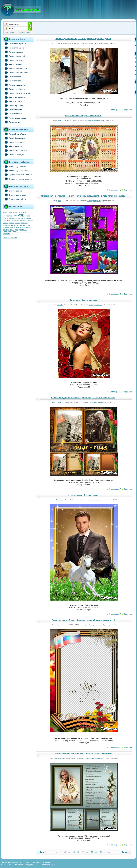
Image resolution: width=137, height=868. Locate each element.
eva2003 (60, 43)
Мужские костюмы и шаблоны (18, 175)
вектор (30, 221)
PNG (15, 216)
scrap (28, 216)
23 (96, 852)
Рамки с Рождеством (14, 138)
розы (24, 228)
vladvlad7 (60, 402)
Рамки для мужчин (13, 60)
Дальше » (126, 852)
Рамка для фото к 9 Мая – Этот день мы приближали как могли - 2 (83, 620)
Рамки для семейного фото (17, 93)
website (29, 218)
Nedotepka (60, 500)
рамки (19, 227)
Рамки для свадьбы (14, 81)
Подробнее (128, 110)
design (10, 212)
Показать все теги (10, 238)
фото (17, 230)
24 (101, 852)
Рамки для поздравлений (16, 73)
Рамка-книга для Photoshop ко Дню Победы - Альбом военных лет (83, 398)
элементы (7, 234)
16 (65, 852)
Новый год (7, 221)
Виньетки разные (13, 191)
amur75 (60, 305)
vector (23, 218)
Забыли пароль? (26, 32)
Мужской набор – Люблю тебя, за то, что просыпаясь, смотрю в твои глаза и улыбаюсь (83, 196)
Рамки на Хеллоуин (14, 155)
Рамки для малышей (14, 56)
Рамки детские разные (15, 44)
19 (78, 852)
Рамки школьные (13, 101)
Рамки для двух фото (14, 85)
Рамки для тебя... (13, 77)
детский (12, 223)
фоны (12, 230)
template (12, 218)
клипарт (15, 225)
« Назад (41, 852)
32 (109, 852)
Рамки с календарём (14, 97)
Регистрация (9, 32)
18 (74, 852)
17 (69, 852)
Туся (60, 201)
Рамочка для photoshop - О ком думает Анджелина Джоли (83, 39)
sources (6, 218)
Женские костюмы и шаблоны (18, 179)
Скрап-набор (15, 221)
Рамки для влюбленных (15, 68)
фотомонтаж (23, 230)
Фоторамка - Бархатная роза (83, 300)
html (25, 212)
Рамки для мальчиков (14, 48)
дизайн (18, 223)
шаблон (21, 232)
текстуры (6, 230)
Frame (15, 212)
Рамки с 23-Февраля (14, 142)
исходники (24, 223)
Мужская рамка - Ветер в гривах (83, 495)
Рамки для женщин (13, 64)
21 (87, 852)
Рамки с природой (13, 105)
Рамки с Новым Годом (15, 134)
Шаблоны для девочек (15, 166)
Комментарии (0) (115, 110)
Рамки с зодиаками (13, 114)
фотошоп (7, 232)
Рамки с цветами (13, 110)
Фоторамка (24, 221)
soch (60, 120)
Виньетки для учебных (15, 199)
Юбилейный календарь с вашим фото (83, 116)
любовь (28, 225)
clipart (5, 212)
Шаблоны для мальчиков (16, 171)
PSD (21, 215)
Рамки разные (11, 122)
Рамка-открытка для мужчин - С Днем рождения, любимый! (83, 753)
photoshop (8, 216)
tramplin (18, 218)
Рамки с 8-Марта (13, 146)
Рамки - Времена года (15, 118)
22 (92, 852)
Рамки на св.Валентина (15, 150)
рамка (13, 227)
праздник (6, 228)
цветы (15, 232)
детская (6, 223)
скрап (28, 228)
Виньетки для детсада (15, 195)
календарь (7, 225)
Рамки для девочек (13, 52)
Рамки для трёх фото (14, 89)
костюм (23, 225)
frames (20, 212)
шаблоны (27, 232)
